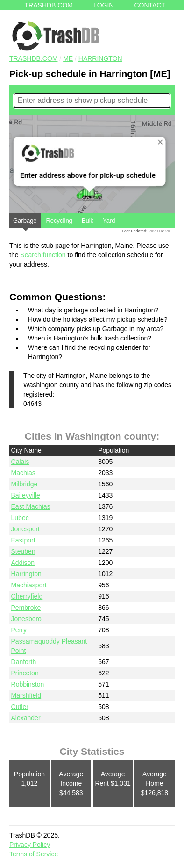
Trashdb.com (49, 5)
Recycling (59, 221)
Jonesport (25, 529)
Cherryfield (27, 596)
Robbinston (28, 684)
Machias (23, 473)
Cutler (20, 707)
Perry (19, 630)
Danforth (24, 662)
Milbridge (25, 484)
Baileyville (26, 495)
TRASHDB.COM (33, 58)
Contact (150, 5)
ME (68, 58)
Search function (43, 255)
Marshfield (26, 695)
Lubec (20, 518)
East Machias (31, 506)
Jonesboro (26, 619)
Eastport (23, 540)
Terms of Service (34, 854)
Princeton (25, 673)
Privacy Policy (30, 845)
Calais (20, 462)
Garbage (25, 223)
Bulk (88, 221)
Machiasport (29, 585)
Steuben (23, 551)
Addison (23, 563)
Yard (109, 221)
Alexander (26, 718)
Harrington (100, 58)
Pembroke (26, 608)
